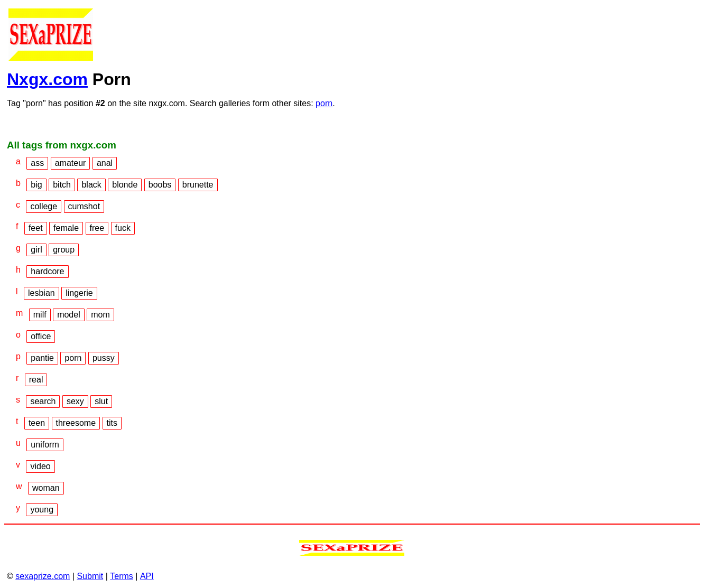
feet (36, 228)
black (91, 185)
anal (105, 163)
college (44, 206)
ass (37, 163)
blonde (125, 185)
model (69, 315)
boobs (160, 185)
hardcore (47, 271)
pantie (42, 358)
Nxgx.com (47, 79)
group (64, 250)
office (41, 336)
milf (40, 315)
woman (46, 488)
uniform (45, 445)
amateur (71, 163)
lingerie (79, 293)
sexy (75, 401)
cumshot (84, 206)
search (43, 401)
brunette (198, 185)
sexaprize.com (43, 576)
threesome (76, 423)
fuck (123, 228)
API (147, 576)
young (42, 510)
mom (100, 315)
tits (112, 423)
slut (101, 401)
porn (324, 103)
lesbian (41, 293)
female (66, 228)
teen (37, 423)
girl (36, 250)
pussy (104, 358)
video (40, 466)
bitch (62, 185)
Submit (90, 576)
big (36, 185)
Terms (122, 576)
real (36, 380)
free (97, 228)
